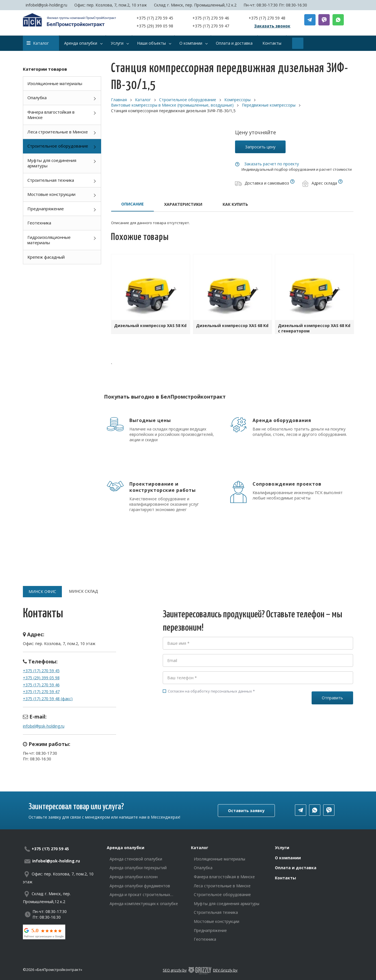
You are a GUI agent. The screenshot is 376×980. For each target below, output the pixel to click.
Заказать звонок (272, 26)
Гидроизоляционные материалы (49, 240)
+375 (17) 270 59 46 (211, 18)
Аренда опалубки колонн (134, 877)
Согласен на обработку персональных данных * (209, 691)
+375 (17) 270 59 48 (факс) (48, 699)
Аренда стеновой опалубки (136, 859)
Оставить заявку (246, 811)
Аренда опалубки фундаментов (140, 886)
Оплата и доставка (296, 868)
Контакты (285, 878)
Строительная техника (51, 180)
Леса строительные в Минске (58, 132)
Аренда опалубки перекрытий (138, 868)
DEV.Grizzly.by (225, 970)
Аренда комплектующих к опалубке (144, 904)
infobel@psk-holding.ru (46, 5)
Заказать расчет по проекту (272, 164)
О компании (288, 858)
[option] (151, 296)
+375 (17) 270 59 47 (211, 26)
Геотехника (39, 223)
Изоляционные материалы (55, 83)
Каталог (38, 43)
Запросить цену (260, 147)
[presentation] (206, 719)
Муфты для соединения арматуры (52, 163)
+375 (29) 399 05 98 (155, 26)
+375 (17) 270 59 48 (267, 18)
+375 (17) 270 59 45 (155, 18)
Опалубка (37, 98)
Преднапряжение (46, 209)
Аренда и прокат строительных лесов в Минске (140, 895)
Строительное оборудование (58, 146)
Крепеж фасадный (46, 257)
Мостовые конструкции (51, 194)
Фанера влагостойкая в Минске (51, 115)
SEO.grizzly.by (175, 970)
